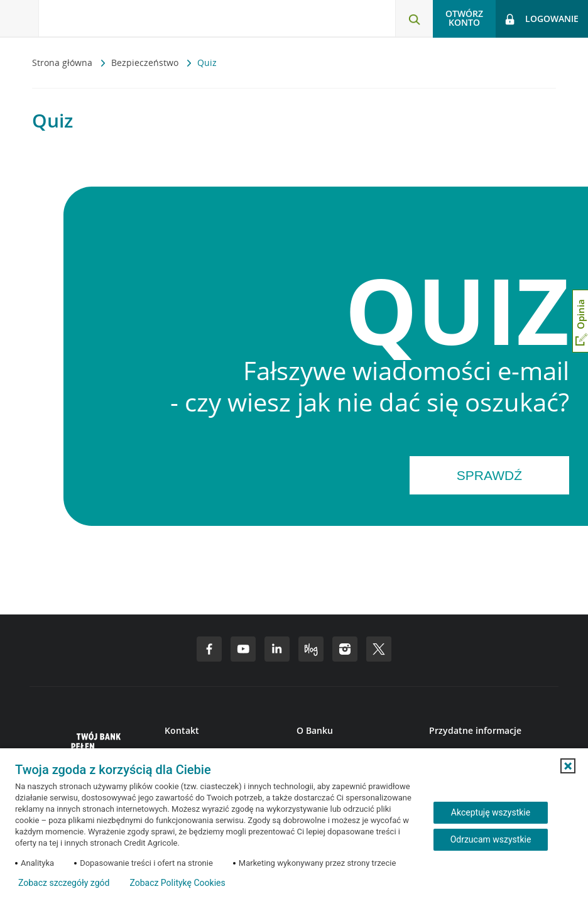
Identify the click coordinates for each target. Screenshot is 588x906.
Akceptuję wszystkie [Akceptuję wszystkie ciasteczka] (491, 812)
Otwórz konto (464, 18)
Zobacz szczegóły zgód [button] (64, 883)
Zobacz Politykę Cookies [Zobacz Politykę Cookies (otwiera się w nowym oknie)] (177, 883)
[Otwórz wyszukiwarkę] (414, 19)
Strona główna (63, 63)
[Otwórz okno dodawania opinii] (580, 321)
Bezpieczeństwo (146, 63)
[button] (568, 766)
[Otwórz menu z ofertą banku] (19, 19)
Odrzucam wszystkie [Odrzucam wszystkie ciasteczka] (491, 839)
